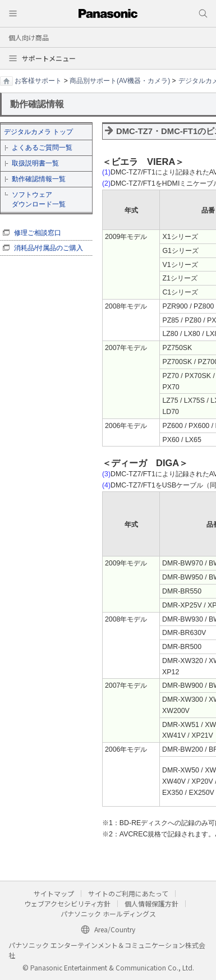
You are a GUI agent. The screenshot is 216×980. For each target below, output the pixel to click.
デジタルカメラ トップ (38, 132)
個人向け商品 (29, 37)
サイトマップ (54, 893)
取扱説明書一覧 (35, 163)
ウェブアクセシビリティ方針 (67, 903)
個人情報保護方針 (151, 903)
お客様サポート (38, 81)
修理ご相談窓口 (38, 233)
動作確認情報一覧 (39, 179)
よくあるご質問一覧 (42, 148)
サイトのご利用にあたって (128, 893)
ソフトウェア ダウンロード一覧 (39, 199)
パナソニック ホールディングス (108, 914)
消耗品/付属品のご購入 (49, 248)
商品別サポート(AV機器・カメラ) (120, 81)
